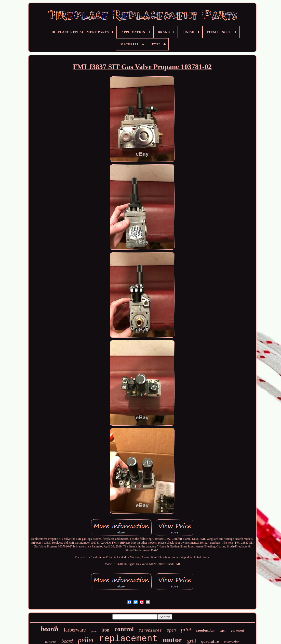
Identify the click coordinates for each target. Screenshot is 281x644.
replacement (128, 639)
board (67, 641)
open (171, 630)
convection (232, 642)
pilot (186, 629)
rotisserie (51, 642)
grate (94, 631)
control (124, 629)
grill (192, 641)
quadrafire (210, 641)
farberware (75, 630)
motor (172, 640)
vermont (237, 630)
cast (223, 631)
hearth (50, 629)
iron (106, 630)
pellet (86, 640)
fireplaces (150, 631)
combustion (205, 630)
